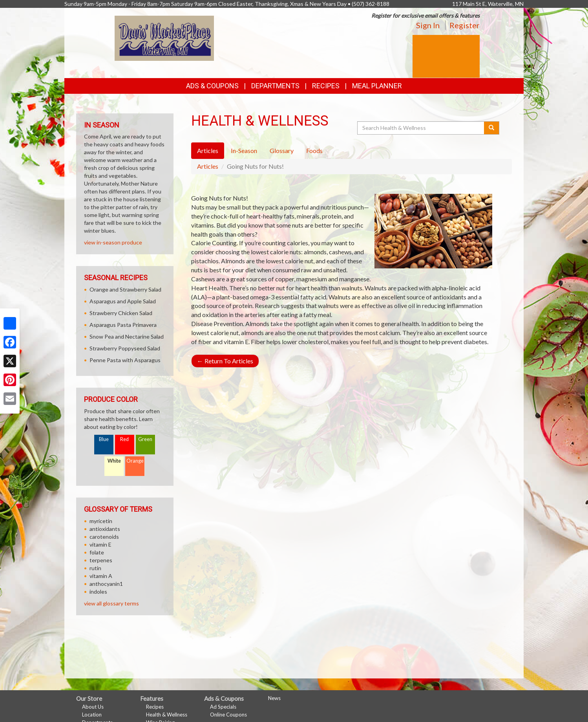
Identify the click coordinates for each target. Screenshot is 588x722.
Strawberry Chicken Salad (121, 313)
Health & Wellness (167, 715)
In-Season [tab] (244, 150)
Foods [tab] (314, 150)
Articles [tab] (208, 150)
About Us (93, 707)
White (114, 461)
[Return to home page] (164, 37)
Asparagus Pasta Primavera (123, 325)
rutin (95, 568)
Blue (104, 439)
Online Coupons (228, 715)
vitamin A (101, 576)
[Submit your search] (492, 128)
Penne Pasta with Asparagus (125, 360)
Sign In (428, 25)
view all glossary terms (111, 603)
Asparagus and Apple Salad (123, 301)
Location (92, 715)
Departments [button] (275, 86)
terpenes (101, 560)
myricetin (101, 521)
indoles (98, 592)
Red (124, 439)
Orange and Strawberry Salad (125, 289)
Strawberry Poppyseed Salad (125, 348)
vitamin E (100, 544)
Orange (135, 461)
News (274, 698)
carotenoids (104, 537)
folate (97, 552)
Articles (208, 166)
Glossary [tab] (282, 150)
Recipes (326, 86)
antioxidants (105, 529)
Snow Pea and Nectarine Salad (127, 336)
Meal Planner (377, 86)
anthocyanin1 (106, 584)
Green (145, 439)
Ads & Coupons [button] (212, 86)
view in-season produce (113, 242)
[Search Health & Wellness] (421, 128)
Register (465, 25)
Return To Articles (225, 361)
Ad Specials (223, 707)
